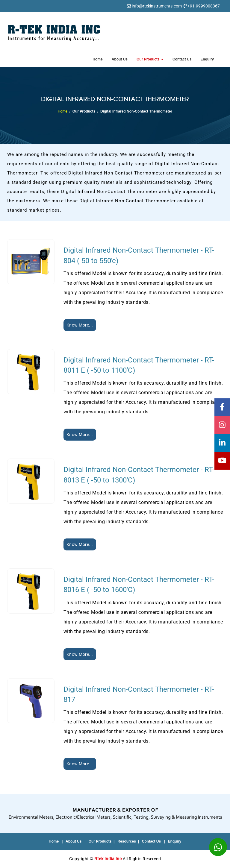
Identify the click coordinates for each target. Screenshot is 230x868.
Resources (127, 841)
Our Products (150, 59)
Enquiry (207, 59)
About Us (120, 59)
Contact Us (182, 59)
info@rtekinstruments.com (157, 6)
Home (97, 59)
